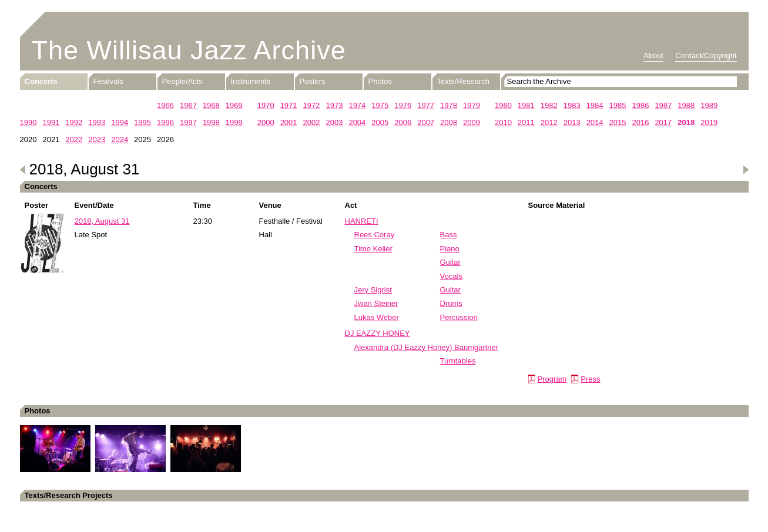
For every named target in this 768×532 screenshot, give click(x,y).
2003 (334, 122)
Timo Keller (373, 249)
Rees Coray (375, 235)
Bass (449, 235)
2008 (449, 122)
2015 (618, 122)
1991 (51, 122)
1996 (165, 122)
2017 (663, 122)
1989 (709, 105)
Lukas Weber (377, 317)
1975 (380, 105)
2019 (709, 122)
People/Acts (182, 81)
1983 (572, 105)
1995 (142, 122)
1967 (188, 105)
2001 (289, 122)
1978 (449, 105)
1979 (472, 105)
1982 (549, 105)
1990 (28, 122)
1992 (74, 122)
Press (590, 379)
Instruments (251, 81)
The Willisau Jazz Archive (189, 50)
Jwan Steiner (376, 303)
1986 (640, 105)
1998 (211, 122)
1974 (357, 105)
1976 (403, 105)
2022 (74, 139)
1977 (426, 105)
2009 (472, 122)
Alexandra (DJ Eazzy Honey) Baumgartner (427, 347)
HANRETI (362, 221)
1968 (211, 105)
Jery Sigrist (373, 290)
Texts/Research (464, 81)
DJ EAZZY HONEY (378, 333)
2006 (403, 122)
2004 (357, 122)
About (653, 55)
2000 (266, 122)
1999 (234, 122)
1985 (618, 105)
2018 (686, 122)
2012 (549, 122)
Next (746, 170)
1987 (663, 105)
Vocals (451, 276)
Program (552, 379)
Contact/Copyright (706, 55)
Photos (380, 81)
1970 (266, 105)
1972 (312, 105)
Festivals (108, 81)
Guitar (450, 262)
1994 (120, 122)
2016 (640, 122)
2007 (426, 122)
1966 (165, 105)
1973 (334, 105)
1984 (595, 105)
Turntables (458, 361)
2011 (526, 122)
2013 (572, 122)
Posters (313, 81)
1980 (503, 105)
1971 (289, 105)
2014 (595, 122)
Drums (451, 303)
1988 (686, 105)
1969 (234, 105)
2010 (503, 122)
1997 (188, 122)
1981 (526, 105)
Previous (23, 170)
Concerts (41, 81)
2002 (312, 122)
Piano (450, 249)
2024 (120, 139)
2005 (380, 122)
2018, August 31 (102, 221)
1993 (97, 122)
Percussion (459, 317)
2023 (97, 139)
